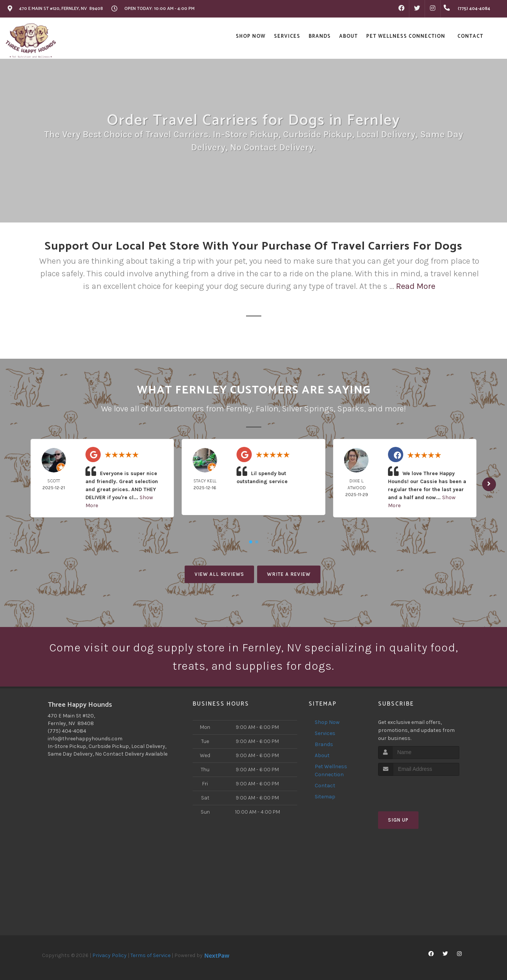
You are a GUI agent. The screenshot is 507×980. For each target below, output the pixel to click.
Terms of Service (150, 955)
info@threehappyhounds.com (85, 739)
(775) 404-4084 (67, 731)
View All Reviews (219, 574)
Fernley (239, 409)
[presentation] (419, 790)
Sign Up (398, 820)
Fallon (267, 409)
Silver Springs (308, 409)
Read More (416, 286)
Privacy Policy (109, 955)
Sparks (351, 409)
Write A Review (289, 574)
